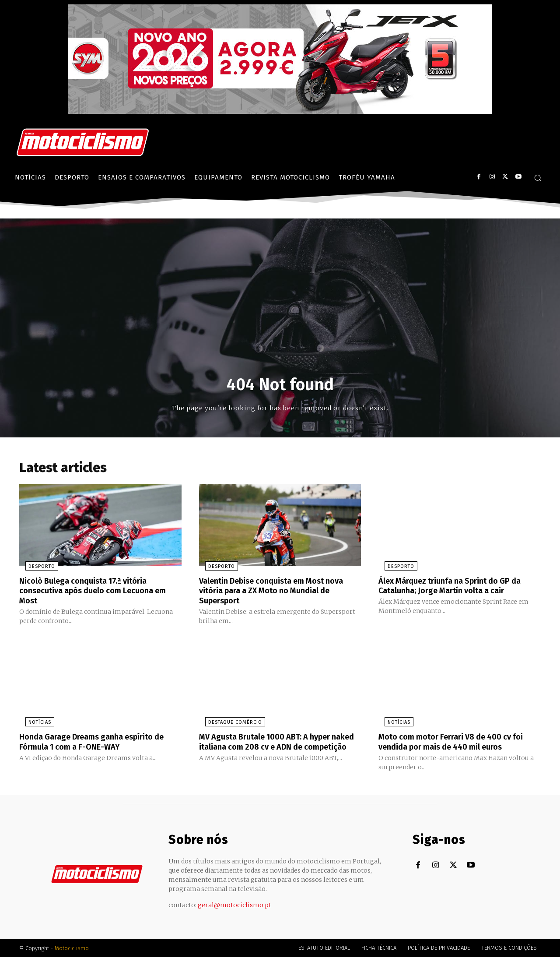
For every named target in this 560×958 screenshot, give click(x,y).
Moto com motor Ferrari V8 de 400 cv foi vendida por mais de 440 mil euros (459, 743)
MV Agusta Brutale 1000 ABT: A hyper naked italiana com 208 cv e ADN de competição (273, 747)
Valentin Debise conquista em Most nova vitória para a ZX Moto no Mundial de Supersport (277, 592)
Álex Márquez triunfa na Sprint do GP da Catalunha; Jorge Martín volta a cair (458, 588)
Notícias (34, 724)
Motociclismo (72, 949)
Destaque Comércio (229, 724)
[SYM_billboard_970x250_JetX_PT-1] (280, 112)
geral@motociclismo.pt (234, 906)
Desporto (36, 569)
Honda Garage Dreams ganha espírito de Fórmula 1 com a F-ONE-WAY (100, 743)
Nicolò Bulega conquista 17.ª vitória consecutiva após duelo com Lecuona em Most (94, 592)
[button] (538, 178)
